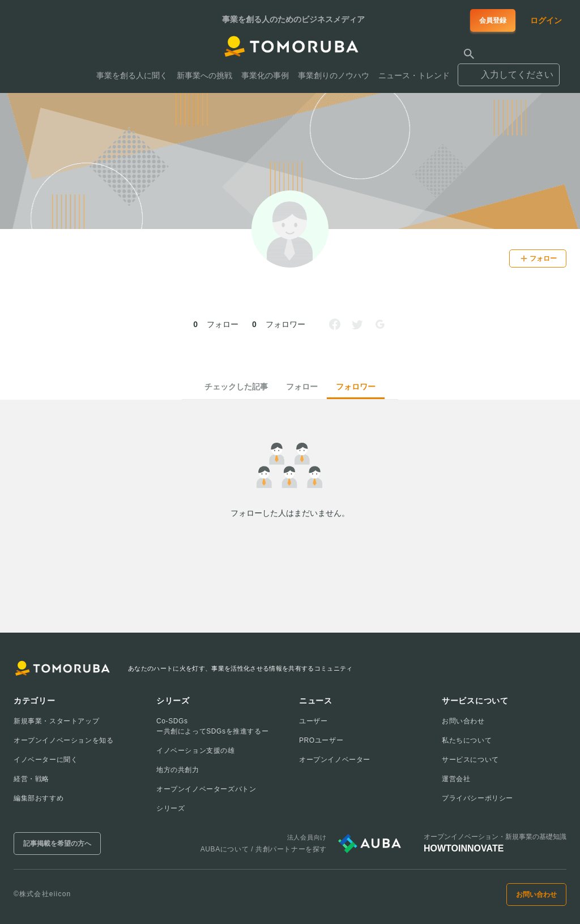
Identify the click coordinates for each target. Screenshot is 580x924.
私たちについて (467, 740)
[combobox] (509, 70)
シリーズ (170, 808)
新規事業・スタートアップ (56, 721)
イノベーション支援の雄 (196, 751)
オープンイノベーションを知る (63, 740)
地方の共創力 (178, 770)
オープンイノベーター (335, 760)
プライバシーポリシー (477, 798)
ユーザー (313, 721)
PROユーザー (321, 740)
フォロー (302, 387)
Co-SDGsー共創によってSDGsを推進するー (212, 726)
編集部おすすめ (39, 798)
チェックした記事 (236, 387)
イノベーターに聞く (46, 760)
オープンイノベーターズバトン (206, 789)
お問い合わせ (463, 721)
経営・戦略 (31, 779)
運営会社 (456, 779)
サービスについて (470, 760)
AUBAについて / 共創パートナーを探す (264, 849)
